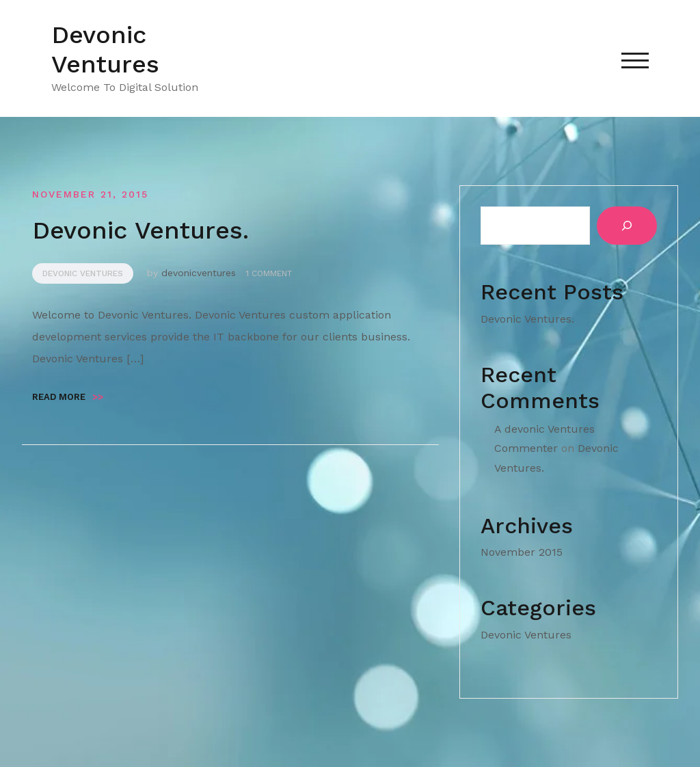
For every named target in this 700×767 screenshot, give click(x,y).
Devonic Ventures (105, 50)
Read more (68, 397)
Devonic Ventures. (140, 230)
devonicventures (199, 273)
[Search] (627, 226)
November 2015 (522, 552)
